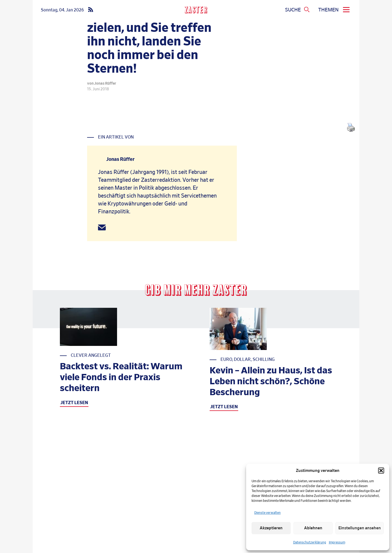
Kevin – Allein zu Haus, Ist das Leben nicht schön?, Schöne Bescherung (271, 382)
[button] (381, 471)
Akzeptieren (271, 528)
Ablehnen (313, 528)
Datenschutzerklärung (310, 542)
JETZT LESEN (74, 403)
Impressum (337, 542)
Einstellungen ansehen (360, 528)
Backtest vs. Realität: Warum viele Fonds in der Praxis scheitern (121, 377)
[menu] (335, 10)
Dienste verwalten (267, 513)
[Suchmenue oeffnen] (298, 10)
